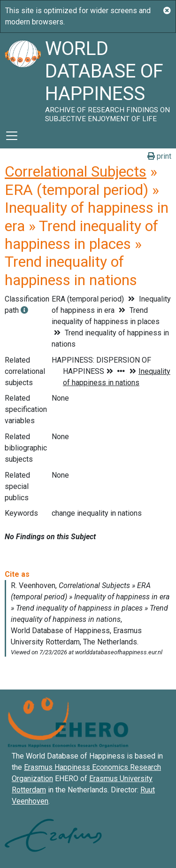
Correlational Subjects (76, 171)
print (159, 156)
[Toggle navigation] (12, 136)
